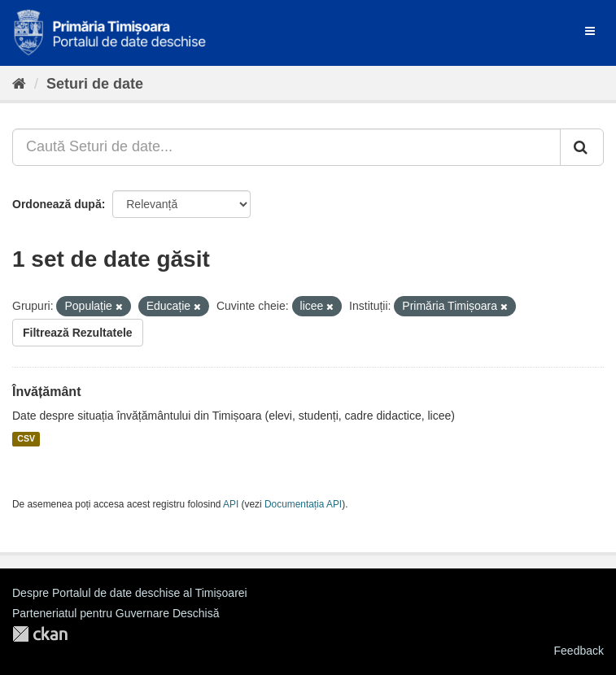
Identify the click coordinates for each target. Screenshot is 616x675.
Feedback (579, 651)
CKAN (40, 634)
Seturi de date (95, 84)
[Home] (19, 84)
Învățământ (46, 392)
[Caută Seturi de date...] (286, 147)
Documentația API (303, 504)
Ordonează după (57, 204)
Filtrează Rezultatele (78, 333)
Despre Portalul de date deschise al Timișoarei (130, 593)
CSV (26, 439)
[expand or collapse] (590, 31)
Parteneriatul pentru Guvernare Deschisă (116, 613)
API (231, 504)
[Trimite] (582, 147)
